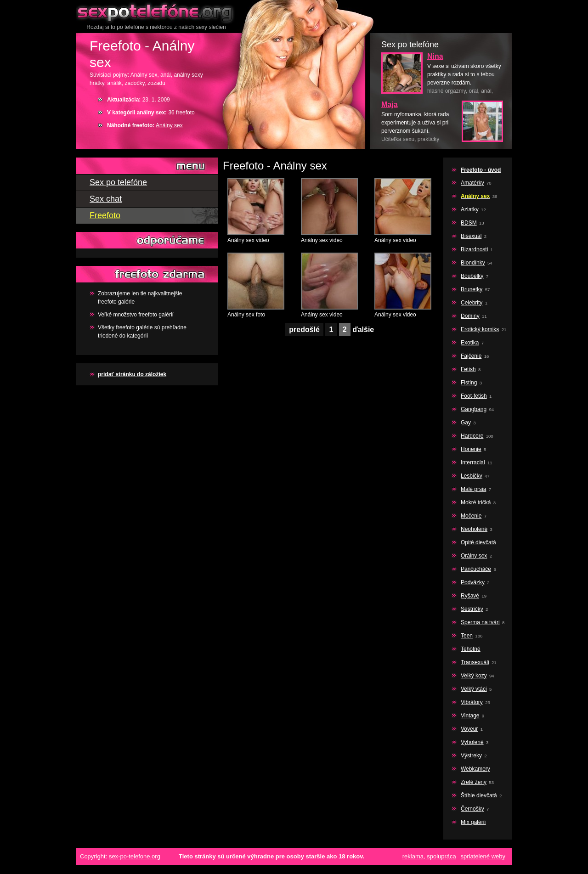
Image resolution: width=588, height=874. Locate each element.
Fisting (469, 383)
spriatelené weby (483, 856)
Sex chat (106, 199)
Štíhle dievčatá (479, 795)
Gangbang (474, 409)
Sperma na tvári (480, 622)
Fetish (468, 369)
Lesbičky (472, 476)
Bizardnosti (474, 249)
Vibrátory (472, 702)
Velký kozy (474, 676)
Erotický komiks (480, 329)
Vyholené (472, 742)
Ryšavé (470, 596)
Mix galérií (473, 822)
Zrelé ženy (474, 782)
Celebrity (472, 303)
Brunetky (472, 289)
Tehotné (471, 649)
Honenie (471, 449)
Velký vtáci (474, 689)
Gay (466, 423)
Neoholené (474, 529)
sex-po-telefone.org (135, 856)
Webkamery (475, 769)
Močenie (471, 516)
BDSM (469, 223)
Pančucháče (476, 569)
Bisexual (471, 236)
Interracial (473, 462)
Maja (390, 104)
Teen (467, 636)
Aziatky (470, 209)
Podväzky (473, 582)
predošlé (304, 330)
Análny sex (169, 125)
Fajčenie (471, 356)
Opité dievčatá (478, 542)
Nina (435, 56)
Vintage (470, 716)
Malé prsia (473, 489)
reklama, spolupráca (429, 856)
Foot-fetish (474, 396)
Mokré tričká (476, 502)
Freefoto (105, 215)
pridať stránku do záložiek (132, 374)
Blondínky (473, 263)
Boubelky (472, 276)
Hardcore (472, 436)
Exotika (470, 343)
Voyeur (469, 729)
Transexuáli (475, 662)
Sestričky (472, 609)
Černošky (472, 809)
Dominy (470, 316)
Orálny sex (474, 556)
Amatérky (472, 183)
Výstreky (471, 756)
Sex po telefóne (156, 11)
